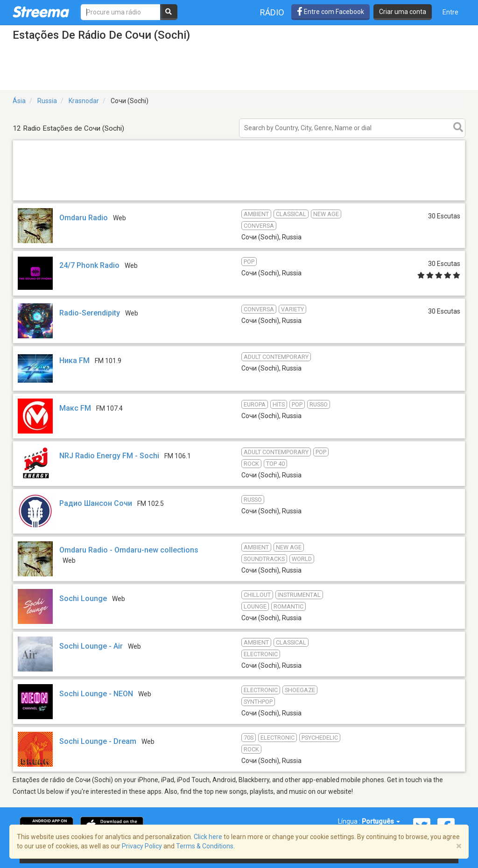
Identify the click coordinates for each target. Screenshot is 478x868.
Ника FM (74, 360)
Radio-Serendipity (90, 313)
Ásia (19, 101)
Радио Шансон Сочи (96, 503)
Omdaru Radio (84, 218)
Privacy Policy (142, 846)
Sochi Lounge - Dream (98, 741)
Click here (208, 837)
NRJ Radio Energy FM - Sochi (109, 456)
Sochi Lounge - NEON (96, 694)
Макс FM (75, 408)
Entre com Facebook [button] (330, 12)
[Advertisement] (239, 200)
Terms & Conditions (205, 846)
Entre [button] (450, 12)
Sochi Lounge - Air (91, 646)
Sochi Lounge (83, 598)
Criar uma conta (403, 12)
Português (381, 821)
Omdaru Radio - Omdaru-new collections (129, 550)
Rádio (272, 12)
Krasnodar (84, 101)
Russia (47, 101)
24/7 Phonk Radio (89, 265)
